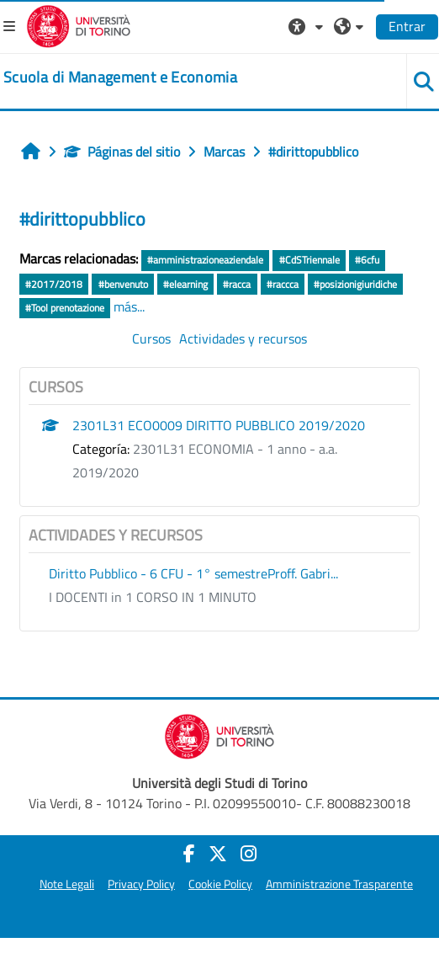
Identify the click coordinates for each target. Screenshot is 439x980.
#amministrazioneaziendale (205, 260)
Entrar (407, 26)
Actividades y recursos (243, 338)
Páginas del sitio (122, 152)
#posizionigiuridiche (355, 284)
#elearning (185, 284)
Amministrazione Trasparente (339, 884)
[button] (308, 26)
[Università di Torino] (79, 24)
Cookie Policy (220, 884)
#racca (237, 284)
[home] (120, 77)
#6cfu (367, 260)
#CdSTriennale (309, 260)
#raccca (283, 284)
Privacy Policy (141, 884)
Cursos (151, 338)
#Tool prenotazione (65, 308)
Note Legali (67, 884)
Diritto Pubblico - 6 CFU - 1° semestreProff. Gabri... (193, 573)
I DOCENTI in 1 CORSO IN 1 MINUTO (153, 597)
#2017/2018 (54, 284)
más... (129, 306)
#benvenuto (123, 284)
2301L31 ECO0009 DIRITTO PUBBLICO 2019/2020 (219, 425)
